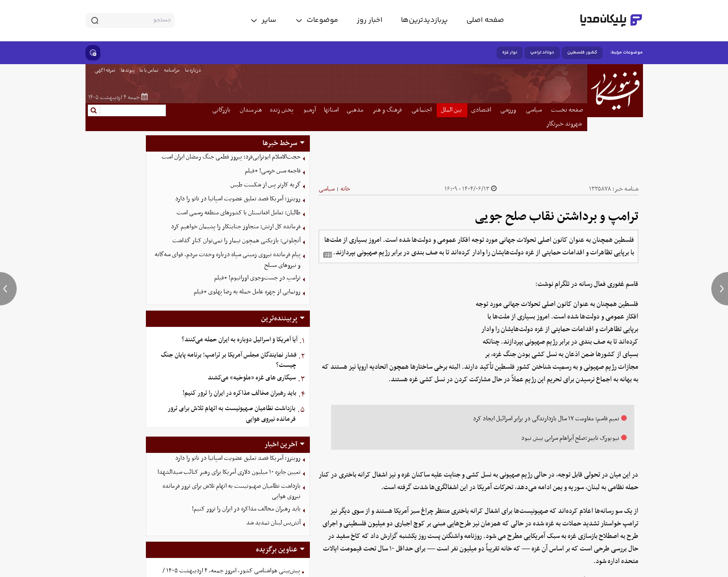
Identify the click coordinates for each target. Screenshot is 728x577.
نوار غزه (510, 53)
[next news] (720, 289)
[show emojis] (93, 53)
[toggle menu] (317, 20)
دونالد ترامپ (542, 53)
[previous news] (8, 289)
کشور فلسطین (582, 53)
